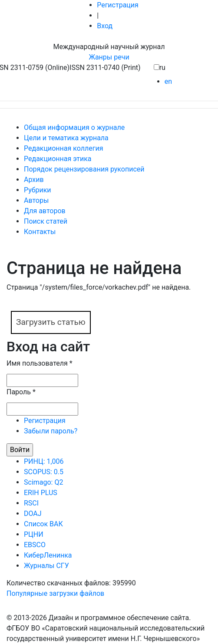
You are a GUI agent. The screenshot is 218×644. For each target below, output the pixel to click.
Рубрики (38, 190)
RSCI (31, 503)
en (168, 81)
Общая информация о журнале (74, 127)
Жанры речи (109, 57)
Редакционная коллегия (63, 148)
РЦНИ (34, 534)
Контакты (40, 232)
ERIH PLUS (41, 493)
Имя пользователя (40, 363)
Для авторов (45, 211)
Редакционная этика (58, 159)
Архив (34, 180)
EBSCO (35, 545)
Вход (105, 26)
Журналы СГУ (46, 566)
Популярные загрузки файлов (55, 593)
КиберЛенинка (48, 555)
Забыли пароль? (51, 431)
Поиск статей (46, 221)
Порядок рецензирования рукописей (84, 169)
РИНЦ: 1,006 (44, 461)
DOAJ (33, 514)
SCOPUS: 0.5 (44, 472)
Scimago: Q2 (43, 482)
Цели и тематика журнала (66, 138)
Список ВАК (43, 524)
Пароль (21, 392)
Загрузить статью (51, 322)
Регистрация (118, 5)
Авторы (36, 200)
